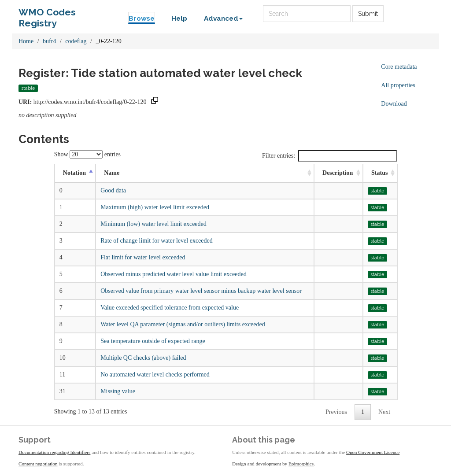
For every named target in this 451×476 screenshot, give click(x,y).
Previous (336, 412)
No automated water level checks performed (155, 375)
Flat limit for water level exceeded (143, 257)
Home (26, 41)
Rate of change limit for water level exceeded (157, 241)
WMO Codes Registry (47, 14)
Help (179, 18)
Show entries (87, 154)
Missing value (118, 391)
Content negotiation (38, 464)
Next (384, 412)
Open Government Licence (373, 452)
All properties (398, 85)
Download (394, 104)
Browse (142, 18)
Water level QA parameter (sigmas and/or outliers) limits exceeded (183, 324)
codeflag (76, 41)
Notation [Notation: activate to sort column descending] (74, 173)
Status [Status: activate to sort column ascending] (379, 173)
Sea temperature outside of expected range (153, 341)
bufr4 (49, 41)
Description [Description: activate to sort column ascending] (338, 173)
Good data (113, 190)
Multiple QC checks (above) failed (143, 358)
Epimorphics (301, 464)
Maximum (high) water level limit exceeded (155, 207)
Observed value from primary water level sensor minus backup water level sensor (201, 291)
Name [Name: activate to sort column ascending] (112, 173)
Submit (368, 14)
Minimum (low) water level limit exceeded (153, 224)
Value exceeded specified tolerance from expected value (170, 308)
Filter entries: (329, 156)
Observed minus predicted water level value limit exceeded (174, 274)
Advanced (223, 18)
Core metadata (399, 67)
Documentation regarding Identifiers (54, 452)
